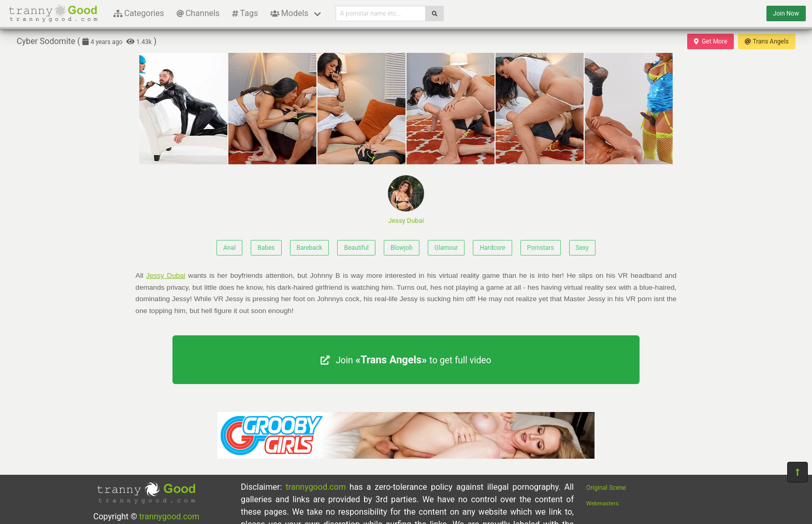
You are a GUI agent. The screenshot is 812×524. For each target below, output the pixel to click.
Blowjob (402, 248)
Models (289, 13)
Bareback (310, 248)
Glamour (446, 248)
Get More (711, 41)
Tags (245, 13)
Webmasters (603, 504)
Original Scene (606, 488)
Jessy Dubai (406, 200)
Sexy (582, 248)
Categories (139, 13)
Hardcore (492, 248)
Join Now (786, 13)
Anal (229, 248)
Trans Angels (767, 41)
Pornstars (541, 248)
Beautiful (356, 248)
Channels (198, 13)
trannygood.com (169, 516)
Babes (266, 248)
